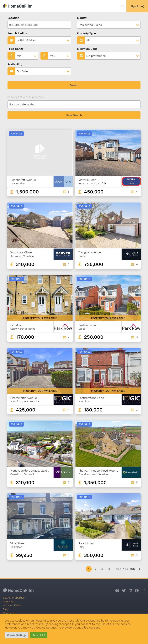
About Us (8, 601)
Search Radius (17, 33)
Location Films (12, 605)
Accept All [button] (39, 635)
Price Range (16, 49)
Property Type (86, 33)
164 (119, 569)
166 (132, 569)
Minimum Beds (87, 49)
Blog (5, 609)
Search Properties (14, 598)
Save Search (74, 115)
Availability (15, 64)
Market (82, 18)
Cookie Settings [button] (17, 635)
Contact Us (10, 613)
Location (13, 18)
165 (126, 569)
